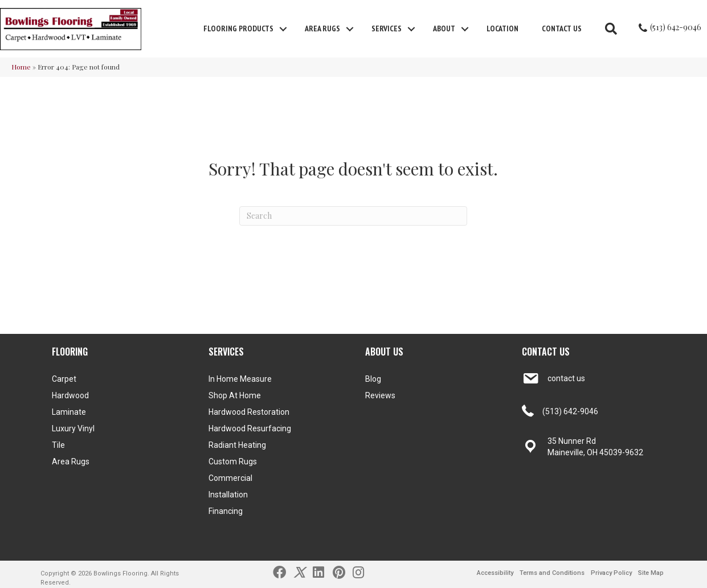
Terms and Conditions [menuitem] (552, 573)
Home (21, 67)
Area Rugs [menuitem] (322, 28)
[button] (283, 29)
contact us (566, 378)
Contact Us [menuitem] (562, 28)
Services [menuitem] (387, 28)
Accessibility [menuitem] (495, 573)
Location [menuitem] (502, 28)
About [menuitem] (444, 28)
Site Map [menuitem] (651, 573)
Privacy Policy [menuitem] (611, 573)
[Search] (353, 216)
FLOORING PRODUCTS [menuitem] (238, 28)
